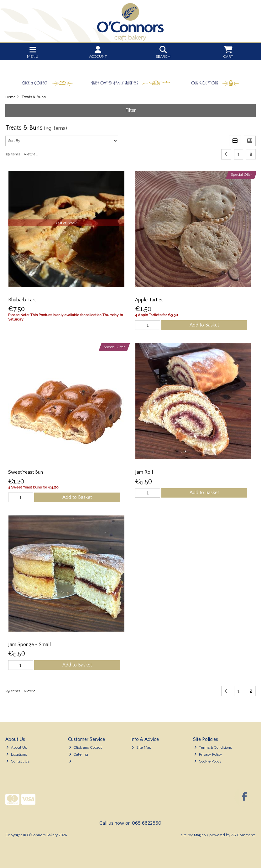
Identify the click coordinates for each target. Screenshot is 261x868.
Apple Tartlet (149, 300)
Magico (200, 835)
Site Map (141, 747)
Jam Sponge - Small (29, 644)
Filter (130, 110)
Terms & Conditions (213, 747)
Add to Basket (204, 325)
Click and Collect (85, 747)
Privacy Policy (208, 754)
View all (31, 154)
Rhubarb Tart (22, 300)
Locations (17, 754)
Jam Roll (144, 472)
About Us (17, 747)
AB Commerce (243, 835)
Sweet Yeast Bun (26, 472)
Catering (78, 754)
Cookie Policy (208, 761)
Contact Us (18, 761)
